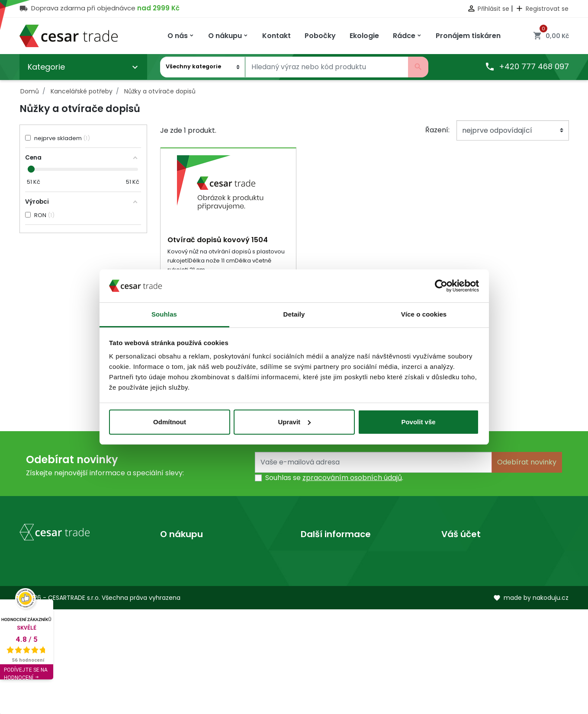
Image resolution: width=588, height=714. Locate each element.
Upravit (294, 422)
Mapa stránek (184, 597)
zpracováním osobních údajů (352, 479)
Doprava (175, 556)
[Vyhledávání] (327, 67)
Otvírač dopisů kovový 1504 (218, 240)
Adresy (453, 611)
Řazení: (437, 130)
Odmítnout (170, 422)
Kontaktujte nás (187, 583)
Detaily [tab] (294, 314)
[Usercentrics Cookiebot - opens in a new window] (441, 286)
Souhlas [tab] (164, 314)
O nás (310, 556)
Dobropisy (459, 597)
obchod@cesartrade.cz (71, 645)
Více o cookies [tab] (424, 314)
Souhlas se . (334, 479)
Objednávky (462, 583)
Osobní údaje (464, 556)
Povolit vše (418, 422)
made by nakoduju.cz (531, 702)
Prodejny (316, 569)
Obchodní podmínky (195, 569)
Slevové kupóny (468, 625)
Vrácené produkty (472, 569)
